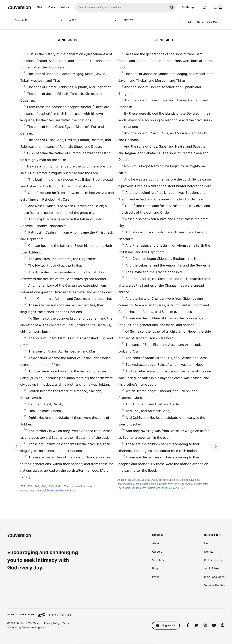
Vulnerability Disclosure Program (26, 627)
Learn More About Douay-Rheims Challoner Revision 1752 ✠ (152, 488)
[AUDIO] (179, 22)
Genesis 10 (39, 20)
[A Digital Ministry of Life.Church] (116, 613)
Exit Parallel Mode (208, 22)
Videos (65, 7)
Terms (66, 623)
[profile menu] (218, 7)
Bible (40, 7)
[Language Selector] (204, 7)
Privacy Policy (52, 623)
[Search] (121, 7)
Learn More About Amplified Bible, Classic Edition (47, 490)
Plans (52, 7)
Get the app (188, 7)
